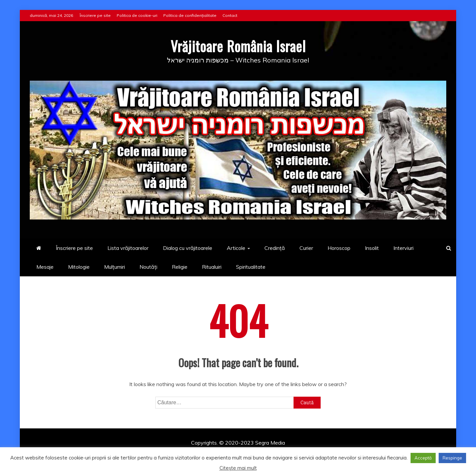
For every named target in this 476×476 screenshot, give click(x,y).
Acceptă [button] (423, 458)
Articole (236, 248)
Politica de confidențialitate (190, 15)
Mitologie (79, 267)
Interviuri (403, 248)
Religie (180, 267)
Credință (275, 248)
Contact (230, 15)
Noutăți (148, 267)
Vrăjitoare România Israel (238, 46)
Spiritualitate (251, 267)
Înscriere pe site (95, 15)
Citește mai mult (238, 468)
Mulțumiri (115, 267)
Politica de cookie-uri (137, 15)
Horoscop (339, 248)
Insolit (372, 248)
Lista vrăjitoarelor (128, 248)
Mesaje (45, 267)
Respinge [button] (452, 458)
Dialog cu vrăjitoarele (188, 248)
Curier (306, 248)
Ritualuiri (212, 267)
